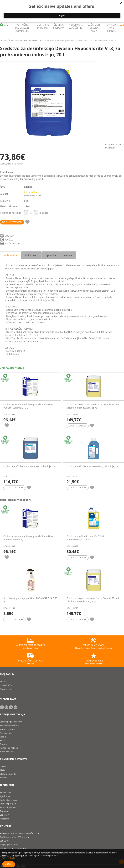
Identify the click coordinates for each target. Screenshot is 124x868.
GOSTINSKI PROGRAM (43, 26)
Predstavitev (6, 793)
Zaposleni (5, 811)
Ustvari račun (6, 685)
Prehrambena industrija (34, 40)
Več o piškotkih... (10, 858)
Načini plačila (6, 733)
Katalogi (4, 778)
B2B (122, 25)
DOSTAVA (9, 236)
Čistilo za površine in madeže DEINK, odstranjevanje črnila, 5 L (86, 538)
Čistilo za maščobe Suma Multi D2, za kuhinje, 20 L (30, 466)
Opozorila (51, 255)
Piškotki (4, 740)
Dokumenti (31, 255)
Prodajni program (8, 804)
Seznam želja (6, 689)
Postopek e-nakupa (9, 748)
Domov (3, 40)
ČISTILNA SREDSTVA (59, 26)
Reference (5, 819)
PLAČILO (9, 240)
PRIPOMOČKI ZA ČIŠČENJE (75, 26)
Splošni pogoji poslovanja (12, 722)
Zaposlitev (5, 815)
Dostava (4, 744)
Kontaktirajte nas (8, 807)
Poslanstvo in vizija (9, 800)
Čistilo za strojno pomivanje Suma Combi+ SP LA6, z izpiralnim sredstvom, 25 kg (93, 406)
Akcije (3, 770)
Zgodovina (5, 796)
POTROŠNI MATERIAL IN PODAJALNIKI (22, 28)
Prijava (3, 682)
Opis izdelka (11, 255)
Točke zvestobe (7, 752)
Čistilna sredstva (15, 40)
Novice (3, 767)
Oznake (68, 255)
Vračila (3, 737)
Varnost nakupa (7, 729)
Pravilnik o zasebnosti (10, 725)
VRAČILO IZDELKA (14, 243)
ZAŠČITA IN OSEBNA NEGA (94, 28)
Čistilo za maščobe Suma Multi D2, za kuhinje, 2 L (92, 466)
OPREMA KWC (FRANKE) (111, 28)
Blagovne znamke (8, 774)
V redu (9, 864)
